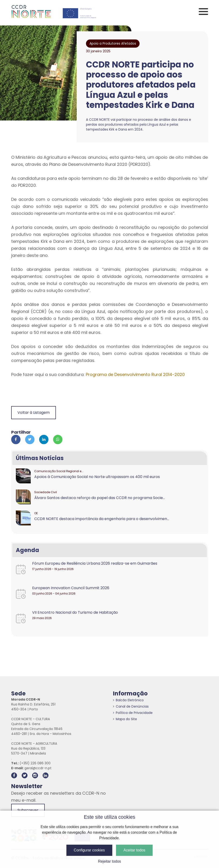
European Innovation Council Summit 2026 (71, 588)
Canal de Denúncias (131, 706)
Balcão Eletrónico (128, 700)
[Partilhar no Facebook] (16, 439)
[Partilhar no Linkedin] (44, 439)
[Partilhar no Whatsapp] (58, 439)
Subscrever (28, 810)
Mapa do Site (125, 719)
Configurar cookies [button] (89, 850)
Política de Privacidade (133, 713)
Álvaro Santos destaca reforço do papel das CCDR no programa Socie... (100, 498)
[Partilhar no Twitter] (30, 439)
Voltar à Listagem (34, 413)
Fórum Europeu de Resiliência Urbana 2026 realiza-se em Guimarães (95, 563)
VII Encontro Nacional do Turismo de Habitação (75, 612)
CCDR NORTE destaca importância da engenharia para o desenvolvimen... (102, 519)
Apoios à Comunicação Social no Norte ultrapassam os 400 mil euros (97, 477)
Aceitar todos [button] (134, 850)
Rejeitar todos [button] (110, 861)
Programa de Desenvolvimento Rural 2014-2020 (135, 374)
